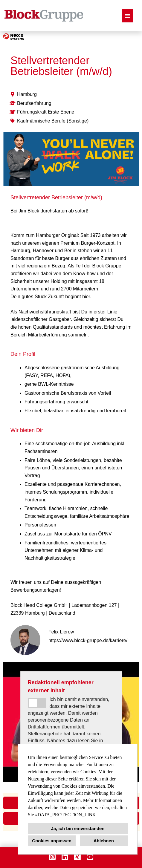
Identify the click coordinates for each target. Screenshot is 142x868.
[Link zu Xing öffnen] (77, 857)
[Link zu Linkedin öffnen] (65, 857)
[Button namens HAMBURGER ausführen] (127, 16)
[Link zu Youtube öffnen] (90, 857)
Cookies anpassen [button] (52, 841)
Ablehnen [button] (104, 841)
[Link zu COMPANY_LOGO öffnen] (44, 16)
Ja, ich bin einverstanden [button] (78, 828)
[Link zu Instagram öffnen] (52, 857)
